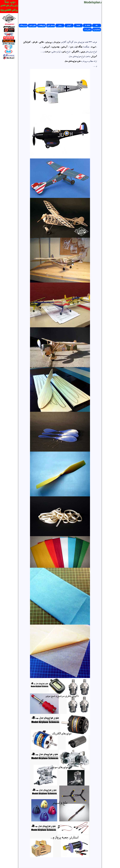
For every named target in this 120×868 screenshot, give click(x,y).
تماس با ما (87, 30)
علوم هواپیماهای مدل (73, 62)
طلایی (41, 42)
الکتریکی (75, 52)
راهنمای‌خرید (97, 30)
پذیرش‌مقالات (23, 26)
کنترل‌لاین (27, 42)
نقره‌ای (35, 42)
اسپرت (93, 47)
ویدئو (60, 26)
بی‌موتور (48, 42)
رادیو (64, 52)
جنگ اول (79, 47)
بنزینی (83, 52)
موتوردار (57, 42)
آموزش (69, 26)
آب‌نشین (64, 47)
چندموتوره (55, 47)
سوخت (48, 52)
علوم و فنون (32, 26)
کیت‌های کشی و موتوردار (51, 26)
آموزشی (47, 47)
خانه (97, 26)
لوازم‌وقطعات (42, 26)
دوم (72, 47)
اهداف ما (87, 26)
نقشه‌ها (78, 26)
